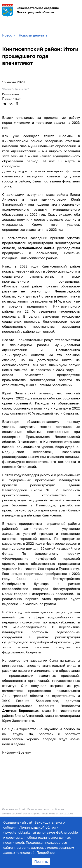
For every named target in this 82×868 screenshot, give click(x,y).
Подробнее (46, 852)
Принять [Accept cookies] (41, 861)
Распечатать (10, 94)
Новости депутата (33, 35)
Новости (9, 35)
